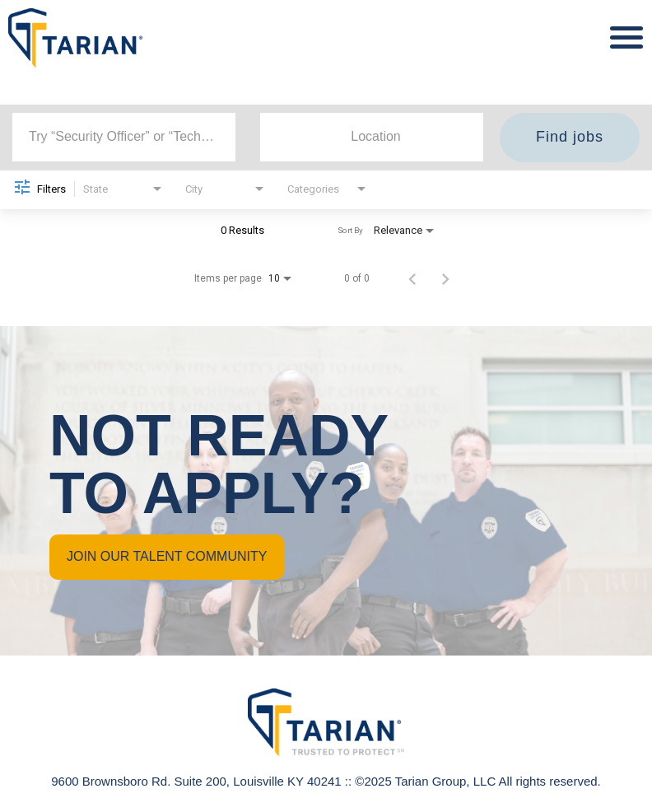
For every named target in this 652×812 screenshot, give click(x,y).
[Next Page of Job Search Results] (445, 278)
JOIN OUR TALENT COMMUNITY (167, 556)
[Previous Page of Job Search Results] (412, 278)
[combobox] (124, 137)
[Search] (570, 138)
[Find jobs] (570, 138)
